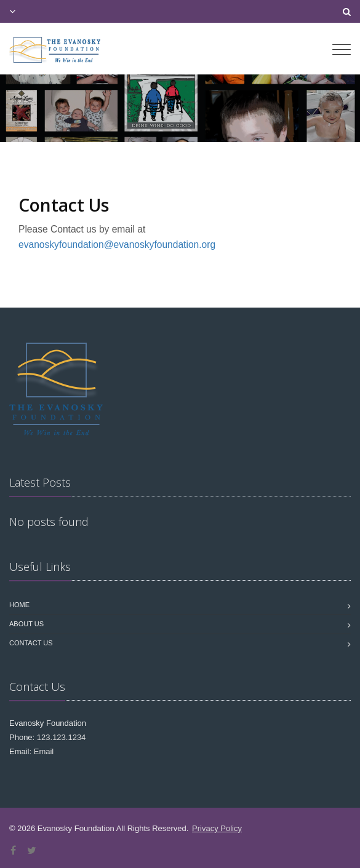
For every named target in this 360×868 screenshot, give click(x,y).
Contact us (31, 643)
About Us (26, 624)
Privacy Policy (217, 828)
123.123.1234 (62, 737)
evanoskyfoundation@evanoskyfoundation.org (117, 245)
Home (19, 605)
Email (44, 751)
